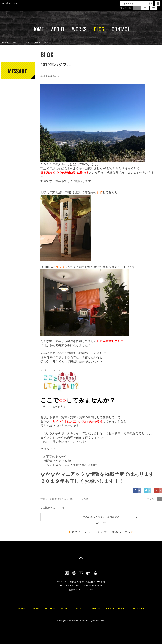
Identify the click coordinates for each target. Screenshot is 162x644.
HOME (38, 29)
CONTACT (121, 29)
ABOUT (58, 29)
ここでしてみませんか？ (78, 400)
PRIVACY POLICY (116, 608)
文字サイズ (126, 8)
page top (81, 558)
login (158, 3)
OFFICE (95, 608)
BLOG (99, 29)
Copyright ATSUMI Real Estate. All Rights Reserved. (81, 621)
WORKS (79, 29)
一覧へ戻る (101, 532)
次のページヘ (121, 532)
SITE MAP (138, 608)
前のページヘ (81, 532)
